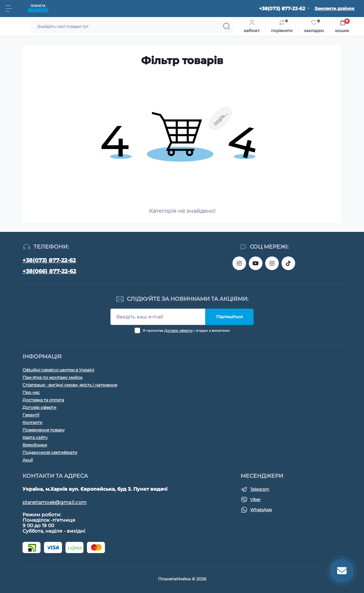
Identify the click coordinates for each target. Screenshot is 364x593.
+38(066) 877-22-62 (49, 271)
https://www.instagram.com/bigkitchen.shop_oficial (239, 263)
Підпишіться (229, 317)
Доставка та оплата (43, 400)
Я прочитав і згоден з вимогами (186, 331)
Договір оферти (178, 331)
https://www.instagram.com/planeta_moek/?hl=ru (272, 263)
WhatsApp (261, 510)
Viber (255, 499)
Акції (28, 460)
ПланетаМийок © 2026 (182, 579)
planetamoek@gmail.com (55, 502)
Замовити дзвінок (335, 8)
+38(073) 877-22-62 (49, 260)
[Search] (227, 26)
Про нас (31, 392)
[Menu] (9, 9)
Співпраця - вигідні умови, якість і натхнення (70, 385)
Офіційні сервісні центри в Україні (58, 370)
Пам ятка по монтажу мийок (52, 377)
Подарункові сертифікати (50, 452)
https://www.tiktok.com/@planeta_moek (288, 263)
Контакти (32, 422)
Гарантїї (31, 415)
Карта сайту (35, 437)
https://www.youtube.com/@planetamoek (256, 263)
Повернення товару (44, 430)
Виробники (35, 445)
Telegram (260, 489)
